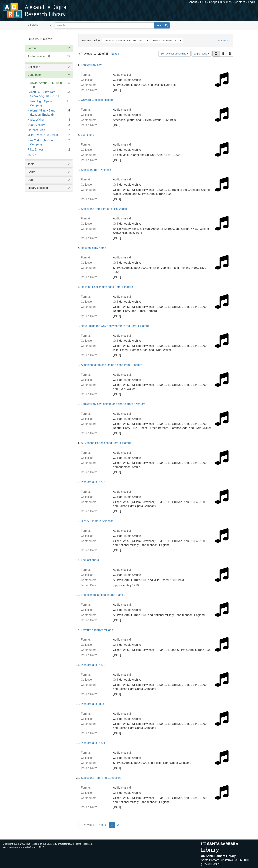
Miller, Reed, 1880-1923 (43, 135)
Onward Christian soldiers (97, 100)
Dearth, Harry (36, 125)
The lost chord (90, 560)
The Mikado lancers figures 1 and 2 (103, 595)
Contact (240, 2)
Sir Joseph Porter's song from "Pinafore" (106, 443)
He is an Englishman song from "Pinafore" (108, 287)
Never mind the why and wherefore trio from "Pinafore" (115, 326)
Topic (31, 164)
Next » (115, 54)
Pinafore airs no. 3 (93, 704)
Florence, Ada (36, 130)
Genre (32, 172)
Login (251, 2)
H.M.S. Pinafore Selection (97, 521)
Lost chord (88, 135)
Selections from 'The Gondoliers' (101, 778)
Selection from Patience (96, 170)
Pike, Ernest (35, 150)
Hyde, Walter (36, 120)
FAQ (203, 2)
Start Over (223, 41)
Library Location (38, 188)
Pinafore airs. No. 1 (93, 743)
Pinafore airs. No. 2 (93, 665)
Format (32, 48)
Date (31, 180)
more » (32, 155)
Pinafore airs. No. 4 (93, 482)
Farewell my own (92, 65)
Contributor (35, 75)
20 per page (201, 54)
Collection (34, 67)
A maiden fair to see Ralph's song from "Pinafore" (112, 365)
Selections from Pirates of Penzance (104, 209)
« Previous (87, 825)
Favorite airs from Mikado (97, 630)
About (193, 2)
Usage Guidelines (220, 2)
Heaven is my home (94, 248)
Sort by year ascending (174, 54)
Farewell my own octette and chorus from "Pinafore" (114, 404)
